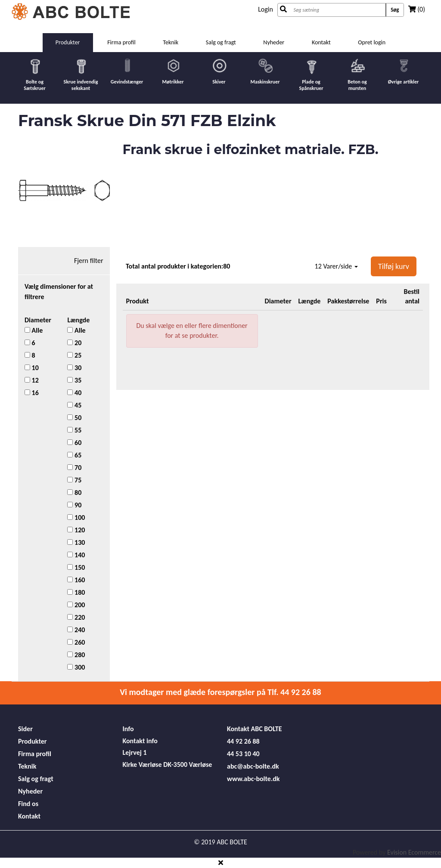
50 (74, 418)
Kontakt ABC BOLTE (254, 729)
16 (32, 393)
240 (76, 630)
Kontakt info (140, 741)
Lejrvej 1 (135, 752)
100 (76, 517)
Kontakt (321, 42)
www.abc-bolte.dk (253, 779)
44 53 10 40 (243, 754)
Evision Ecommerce (414, 852)
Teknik (171, 42)
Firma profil (121, 42)
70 (74, 468)
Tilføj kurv (394, 266)
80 (74, 493)
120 (76, 530)
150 (76, 567)
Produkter (68, 42)
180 (76, 592)
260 (76, 642)
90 (74, 505)
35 (74, 380)
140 (76, 555)
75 (74, 480)
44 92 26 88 (243, 741)
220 (76, 617)
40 (74, 393)
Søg (395, 10)
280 (76, 655)
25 (74, 355)
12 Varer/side (336, 266)
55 (74, 430)
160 (76, 580)
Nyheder (274, 42)
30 (74, 368)
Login (266, 9)
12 (32, 380)
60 (74, 443)
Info (128, 729)
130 (76, 542)
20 (74, 343)
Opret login (372, 42)
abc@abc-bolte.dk (253, 766)
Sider (25, 729)
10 (32, 368)
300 (76, 667)
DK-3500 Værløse (188, 765)
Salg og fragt (221, 42)
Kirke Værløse (142, 765)
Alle (34, 330)
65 (74, 455)
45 (74, 405)
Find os (28, 804)
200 (76, 605)
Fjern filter (89, 261)
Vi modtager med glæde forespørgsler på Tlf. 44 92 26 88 (220, 692)
